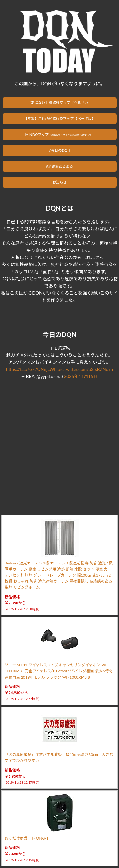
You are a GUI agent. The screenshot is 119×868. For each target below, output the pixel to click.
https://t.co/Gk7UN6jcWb (31, 369)
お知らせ (60, 182)
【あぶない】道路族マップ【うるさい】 (60, 103)
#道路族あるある (60, 166)
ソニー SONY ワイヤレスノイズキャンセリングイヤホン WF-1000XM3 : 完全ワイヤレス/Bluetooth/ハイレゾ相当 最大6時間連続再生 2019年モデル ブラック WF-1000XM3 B (59, 671)
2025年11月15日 (81, 376)
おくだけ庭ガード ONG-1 (27, 838)
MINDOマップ (60, 134)
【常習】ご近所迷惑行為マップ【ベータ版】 (60, 119)
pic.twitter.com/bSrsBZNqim (85, 369)
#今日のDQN (59, 150)
